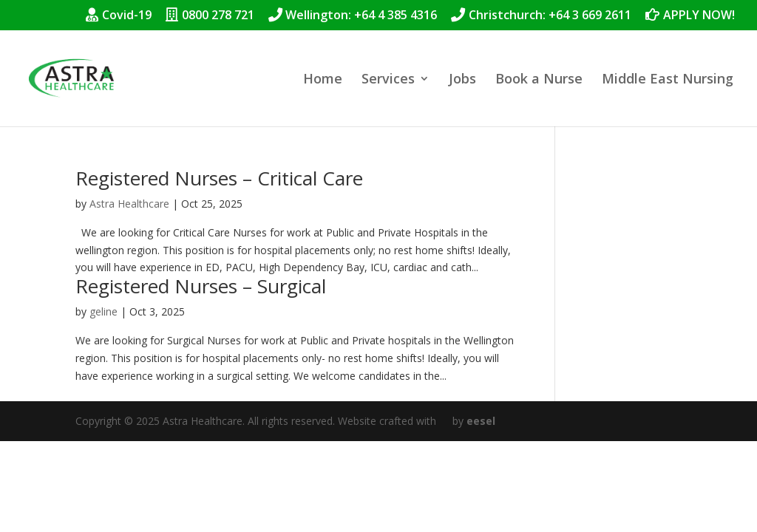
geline (103, 311)
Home (323, 80)
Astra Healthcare (129, 204)
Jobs (462, 80)
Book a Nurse (539, 80)
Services (388, 80)
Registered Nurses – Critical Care (219, 178)
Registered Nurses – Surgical (201, 286)
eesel (481, 421)
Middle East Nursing (668, 80)
